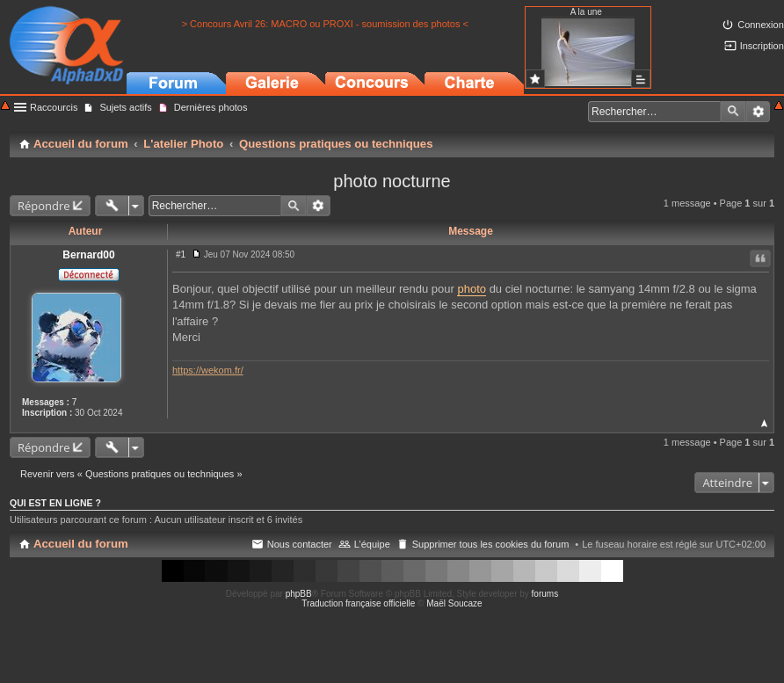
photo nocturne (392, 181)
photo (472, 289)
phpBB (299, 594)
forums (545, 594)
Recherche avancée (758, 112)
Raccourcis (54, 107)
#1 (181, 254)
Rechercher (733, 112)
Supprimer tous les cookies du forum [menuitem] (491, 544)
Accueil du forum (81, 544)
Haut (764, 423)
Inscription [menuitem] (762, 46)
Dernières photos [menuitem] (211, 107)
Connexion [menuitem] (761, 25)
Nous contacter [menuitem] (300, 544)
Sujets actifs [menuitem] (125, 107)
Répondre (44, 206)
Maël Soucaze (454, 603)
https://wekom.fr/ (208, 370)
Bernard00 (88, 255)
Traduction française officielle (358, 603)
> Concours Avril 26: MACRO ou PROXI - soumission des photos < (325, 24)
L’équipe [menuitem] (372, 544)
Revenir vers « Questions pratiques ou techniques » (131, 474)
